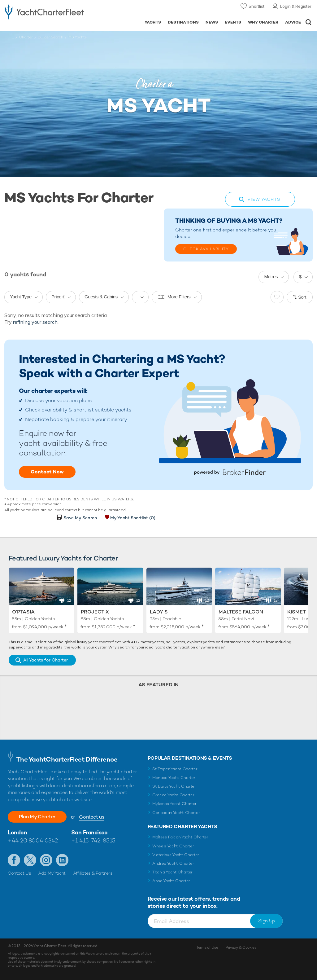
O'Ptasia (23, 612)
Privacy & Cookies (241, 947)
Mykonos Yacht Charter (174, 804)
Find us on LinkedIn (62, 860)
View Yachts (264, 199)
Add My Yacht (52, 873)
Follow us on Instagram (46, 860)
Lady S (159, 612)
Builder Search (50, 37)
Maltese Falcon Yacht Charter (180, 837)
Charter (26, 37)
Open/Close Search (308, 22)
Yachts (153, 22)
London (17, 832)
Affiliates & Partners (93, 873)
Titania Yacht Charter (172, 872)
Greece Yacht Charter (173, 795)
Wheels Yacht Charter (173, 846)
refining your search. (36, 322)
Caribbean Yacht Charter (176, 813)
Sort (302, 297)
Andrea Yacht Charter (173, 863)
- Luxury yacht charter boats (44, 11)
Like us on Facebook (14, 860)
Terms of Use (207, 947)
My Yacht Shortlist (133, 518)
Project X (95, 612)
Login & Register (296, 6)
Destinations (183, 22)
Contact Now (47, 472)
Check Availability (206, 249)
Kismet (297, 612)
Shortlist (256, 6)
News (212, 22)
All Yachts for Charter (46, 660)
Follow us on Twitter (30, 860)
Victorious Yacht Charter (176, 855)
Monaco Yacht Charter (174, 778)
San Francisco (89, 832)
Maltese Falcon (241, 612)
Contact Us (19, 873)
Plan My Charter (37, 817)
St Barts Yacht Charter (174, 786)
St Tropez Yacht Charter (175, 769)
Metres (271, 277)
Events (233, 22)
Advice (293, 22)
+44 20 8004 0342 (33, 840)
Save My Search (80, 518)
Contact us (91, 817)
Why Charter (263, 22)
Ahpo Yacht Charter (171, 881)
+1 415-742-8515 (93, 840)
